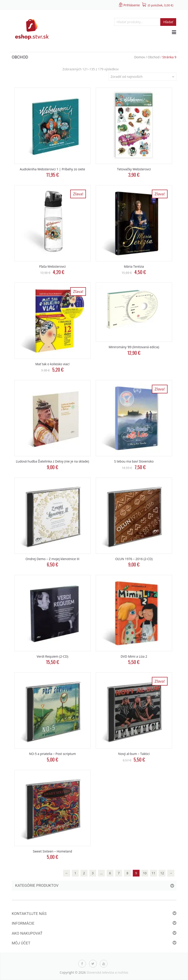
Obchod (154, 57)
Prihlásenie (132, 5)
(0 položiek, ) (160, 5)
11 (153, 873)
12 (162, 873)
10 (145, 873)
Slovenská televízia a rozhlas (108, 972)
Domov (139, 57)
